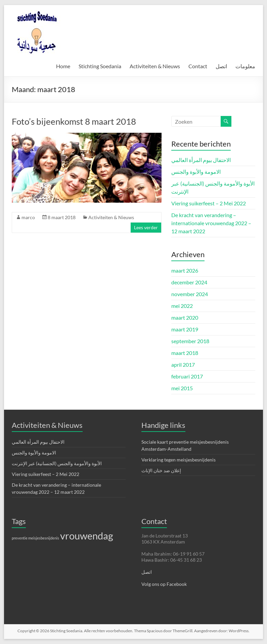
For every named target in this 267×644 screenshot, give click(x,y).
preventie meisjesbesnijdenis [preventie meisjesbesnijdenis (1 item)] (35, 538)
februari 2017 (187, 376)
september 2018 (190, 341)
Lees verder (146, 227)
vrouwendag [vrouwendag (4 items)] (87, 536)
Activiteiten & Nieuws (155, 66)
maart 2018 (185, 353)
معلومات (245, 66)
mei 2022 (182, 306)
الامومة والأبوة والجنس (196, 172)
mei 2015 (182, 388)
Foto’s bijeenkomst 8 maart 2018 (74, 121)
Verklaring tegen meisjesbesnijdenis (179, 460)
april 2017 (183, 365)
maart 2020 (185, 317)
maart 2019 (185, 329)
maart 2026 (185, 270)
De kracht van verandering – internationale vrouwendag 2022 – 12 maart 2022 (211, 223)
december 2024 (189, 282)
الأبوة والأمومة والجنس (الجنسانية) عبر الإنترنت (57, 463)
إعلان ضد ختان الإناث (161, 470)
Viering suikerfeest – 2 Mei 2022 (209, 203)
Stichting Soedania (100, 66)
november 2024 (190, 294)
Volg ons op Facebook (164, 584)
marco (28, 217)
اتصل (221, 66)
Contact (198, 66)
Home (63, 66)
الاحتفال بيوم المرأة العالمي (201, 160)
